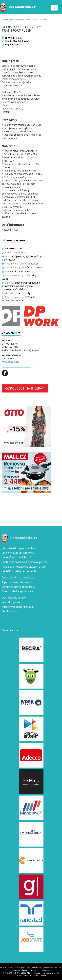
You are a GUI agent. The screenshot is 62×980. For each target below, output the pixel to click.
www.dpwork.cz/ (10, 362)
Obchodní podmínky (14, 598)
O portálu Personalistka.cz (18, 577)
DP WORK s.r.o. (13, 38)
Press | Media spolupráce (18, 591)
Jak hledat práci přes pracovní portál (24, 562)
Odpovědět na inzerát (25, 388)
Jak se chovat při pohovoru (18, 553)
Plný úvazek (12, 45)
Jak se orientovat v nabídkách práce (24, 567)
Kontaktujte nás (12, 602)
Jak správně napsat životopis (20, 548)
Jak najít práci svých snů (16, 557)
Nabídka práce (7, 20)
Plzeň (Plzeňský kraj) (17, 41)
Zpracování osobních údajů (18, 607)
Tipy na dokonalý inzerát (17, 582)
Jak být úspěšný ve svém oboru (21, 571)
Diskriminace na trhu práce (18, 587)
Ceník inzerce (10, 611)
